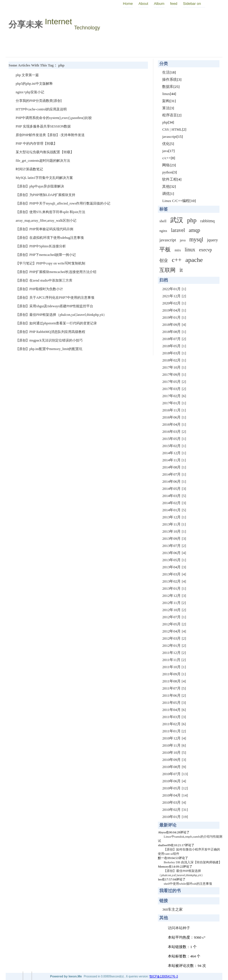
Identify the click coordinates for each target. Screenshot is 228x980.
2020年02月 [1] (174, 303)
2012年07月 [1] (174, 617)
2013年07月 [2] (174, 546)
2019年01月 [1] (174, 317)
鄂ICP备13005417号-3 (164, 976)
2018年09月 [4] (174, 325)
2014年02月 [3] (174, 503)
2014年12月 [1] (174, 453)
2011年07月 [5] (174, 688)
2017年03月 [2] (174, 389)
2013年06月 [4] (174, 553)
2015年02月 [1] (174, 446)
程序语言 (170, 115)
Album (159, 4)
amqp (194, 230)
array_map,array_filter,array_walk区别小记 (46, 221)
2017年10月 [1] (174, 367)
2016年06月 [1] (174, 417)
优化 (166, 144)
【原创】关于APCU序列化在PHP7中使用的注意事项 (55, 298)
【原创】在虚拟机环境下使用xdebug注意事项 (50, 238)
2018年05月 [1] (174, 346)
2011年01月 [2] (174, 731)
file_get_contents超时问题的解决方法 (43, 161)
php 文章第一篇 (27, 75)
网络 (166, 165)
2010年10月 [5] (174, 752)
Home (128, 4)
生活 (166, 72)
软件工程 (170, 179)
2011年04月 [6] (174, 710)
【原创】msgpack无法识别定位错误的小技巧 (49, 340)
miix (178, 250)
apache (194, 260)
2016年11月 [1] (174, 410)
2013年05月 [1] (174, 560)
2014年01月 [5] (174, 510)
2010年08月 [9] (174, 767)
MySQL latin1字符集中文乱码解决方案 (44, 178)
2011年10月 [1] (174, 667)
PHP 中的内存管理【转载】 (36, 144)
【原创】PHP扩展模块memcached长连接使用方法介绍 (56, 272)
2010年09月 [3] (174, 760)
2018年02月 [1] (174, 360)
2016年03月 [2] (174, 432)
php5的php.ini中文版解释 (34, 84)
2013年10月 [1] (174, 531)
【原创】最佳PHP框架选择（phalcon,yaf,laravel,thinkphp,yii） (61, 315)
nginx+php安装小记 (30, 92)
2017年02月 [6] (174, 396)
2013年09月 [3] (174, 539)
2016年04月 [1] (174, 424)
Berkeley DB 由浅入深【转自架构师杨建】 (193, 862)
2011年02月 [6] (174, 724)
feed (174, 4)
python (167, 172)
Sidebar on (192, 4)
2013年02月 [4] (174, 581)
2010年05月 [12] (175, 788)
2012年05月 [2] (174, 624)
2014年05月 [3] (174, 489)
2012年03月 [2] (174, 638)
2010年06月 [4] (174, 781)
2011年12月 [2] (174, 653)
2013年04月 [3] (174, 567)
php (165, 122)
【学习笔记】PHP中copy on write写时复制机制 (50, 263)
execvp (205, 250)
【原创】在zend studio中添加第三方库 (44, 280)
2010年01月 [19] (175, 817)
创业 (164, 260)
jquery (212, 240)
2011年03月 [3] (174, 717)
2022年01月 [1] (174, 289)
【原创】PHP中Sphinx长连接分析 (41, 246)
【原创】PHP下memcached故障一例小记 (46, 255)
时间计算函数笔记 (29, 169)
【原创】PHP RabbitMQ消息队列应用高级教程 (50, 332)
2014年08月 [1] (174, 467)
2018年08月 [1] (174, 332)
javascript (169, 137)
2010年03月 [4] (174, 802)
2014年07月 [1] (174, 474)
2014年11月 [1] (174, 460)
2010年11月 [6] (174, 745)
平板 (165, 249)
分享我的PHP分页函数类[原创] (39, 101)
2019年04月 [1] (174, 310)
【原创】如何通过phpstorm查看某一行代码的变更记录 (56, 323)
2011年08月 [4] (174, 681)
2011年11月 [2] (174, 660)
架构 (166, 101)
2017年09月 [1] (174, 374)
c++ (177, 260)
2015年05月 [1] (174, 439)
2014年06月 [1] (174, 481)
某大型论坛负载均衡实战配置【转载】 (45, 152)
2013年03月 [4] (174, 574)
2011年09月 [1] (174, 674)
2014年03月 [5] (174, 496)
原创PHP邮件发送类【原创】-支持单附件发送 (50, 135)
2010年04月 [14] (175, 795)
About (143, 4)
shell (163, 221)
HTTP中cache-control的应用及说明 (41, 109)
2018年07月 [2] (174, 339)
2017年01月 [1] (174, 403)
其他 (166, 186)
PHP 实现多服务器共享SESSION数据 (43, 126)
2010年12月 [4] (174, 738)
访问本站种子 (179, 928)
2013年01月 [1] (174, 588)
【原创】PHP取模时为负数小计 (39, 289)
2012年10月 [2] (174, 610)
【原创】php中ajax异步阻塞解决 (40, 186)
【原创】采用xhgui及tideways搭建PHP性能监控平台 (54, 306)
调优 (166, 194)
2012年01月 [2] (174, 645)
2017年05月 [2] (174, 382)
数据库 (168, 87)
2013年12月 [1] (174, 517)
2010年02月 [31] (175, 810)
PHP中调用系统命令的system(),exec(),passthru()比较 (54, 118)
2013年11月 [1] (174, 524)
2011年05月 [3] (174, 703)
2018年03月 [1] (174, 353)
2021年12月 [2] (174, 296)
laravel (178, 230)
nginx (163, 231)
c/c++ (166, 158)
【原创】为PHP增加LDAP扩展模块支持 (45, 195)
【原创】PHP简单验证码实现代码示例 (44, 229)
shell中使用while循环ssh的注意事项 (188, 884)
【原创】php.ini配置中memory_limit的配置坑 (49, 349)
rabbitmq (208, 221)
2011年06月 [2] (174, 695)
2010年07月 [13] (175, 774)
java (165, 151)
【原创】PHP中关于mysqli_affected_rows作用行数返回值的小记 (63, 203)
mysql (196, 239)
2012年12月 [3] (174, 596)
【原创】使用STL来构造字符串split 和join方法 (50, 212)
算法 (166, 108)
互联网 (167, 270)
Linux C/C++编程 (176, 201)
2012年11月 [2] (174, 603)
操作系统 (170, 79)
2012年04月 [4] (174, 631)
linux (166, 94)
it (181, 270)
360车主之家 (172, 909)
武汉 (177, 220)
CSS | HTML (172, 129)
